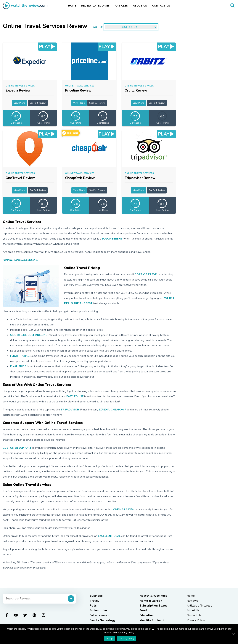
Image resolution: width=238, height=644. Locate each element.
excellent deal (109, 536)
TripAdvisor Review (140, 178)
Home (72, 6)
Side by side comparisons (29, 335)
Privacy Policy (196, 620)
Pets (93, 606)
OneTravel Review (20, 178)
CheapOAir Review (80, 178)
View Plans (20, 103)
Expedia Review (18, 90)
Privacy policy (127, 639)
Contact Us (161, 6)
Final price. (19, 366)
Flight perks (20, 356)
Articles (121, 6)
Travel (94, 601)
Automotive (98, 610)
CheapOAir (119, 410)
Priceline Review (78, 90)
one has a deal (124, 510)
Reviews (192, 601)
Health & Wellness (153, 596)
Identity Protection (153, 620)
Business (96, 596)
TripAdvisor (70, 410)
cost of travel (146, 274)
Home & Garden (151, 601)
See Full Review (38, 103)
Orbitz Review (136, 90)
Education (147, 615)
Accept (109, 639)
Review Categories (95, 6)
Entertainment (100, 615)
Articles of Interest (199, 606)
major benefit (112, 239)
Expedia (104, 410)
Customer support (17, 448)
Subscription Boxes (153, 606)
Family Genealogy (102, 620)
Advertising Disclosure (20, 260)
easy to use (75, 396)
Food (143, 610)
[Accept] (233, 634)
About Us (140, 6)
